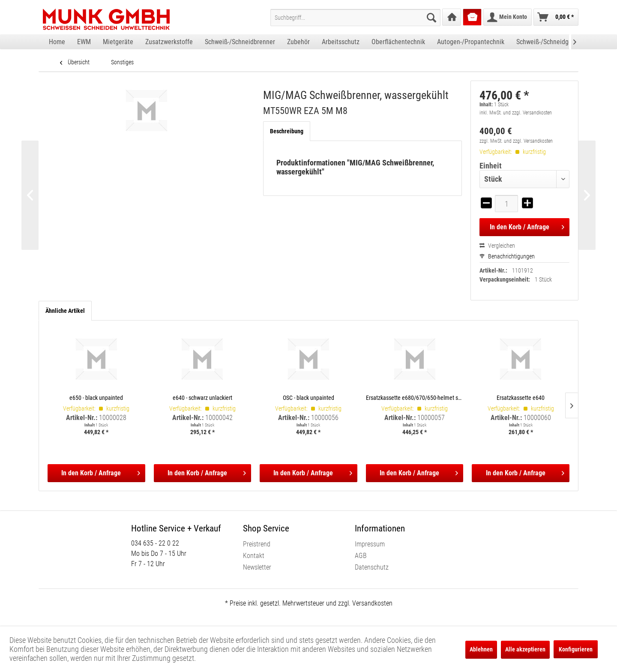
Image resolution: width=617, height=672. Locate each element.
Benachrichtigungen (507, 256)
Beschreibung (287, 131)
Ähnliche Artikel (65, 311)
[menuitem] (355, 18)
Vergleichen (497, 246)
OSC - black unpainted (308, 397)
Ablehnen (481, 649)
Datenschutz (372, 567)
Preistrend (257, 544)
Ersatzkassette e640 (521, 397)
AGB (361, 556)
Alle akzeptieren (525, 649)
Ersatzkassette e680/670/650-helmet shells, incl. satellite (415, 397)
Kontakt (254, 556)
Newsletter (257, 567)
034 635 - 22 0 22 (155, 543)
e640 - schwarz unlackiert (202, 397)
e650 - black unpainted (96, 397)
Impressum (370, 544)
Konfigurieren (576, 649)
